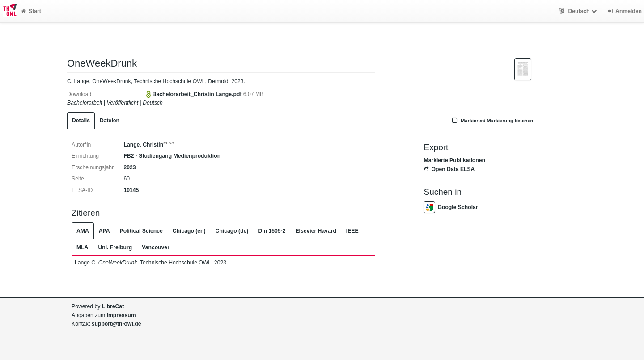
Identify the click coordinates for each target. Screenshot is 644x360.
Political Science (141, 231)
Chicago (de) (232, 231)
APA (104, 231)
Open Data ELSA (449, 169)
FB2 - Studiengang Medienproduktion (172, 156)
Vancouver (156, 247)
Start (31, 11)
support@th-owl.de (117, 324)
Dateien (110, 121)
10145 (131, 190)
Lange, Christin (149, 145)
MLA (82, 247)
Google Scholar (451, 207)
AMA (83, 231)
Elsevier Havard (316, 231)
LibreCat (113, 306)
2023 (129, 167)
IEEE (352, 231)
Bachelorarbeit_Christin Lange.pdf (198, 94)
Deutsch (579, 11)
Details (81, 121)
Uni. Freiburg (115, 247)
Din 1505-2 (272, 231)
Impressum (121, 315)
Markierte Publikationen (454, 160)
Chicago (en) (189, 231)
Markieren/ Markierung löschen (492, 121)
